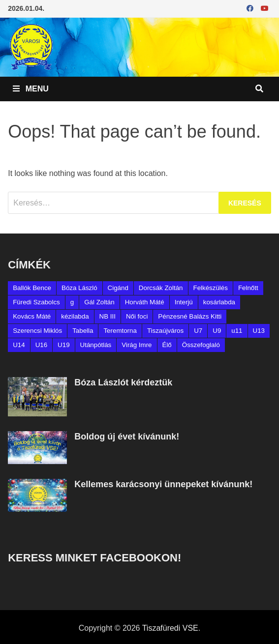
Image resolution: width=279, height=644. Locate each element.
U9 (217, 331)
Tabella (83, 331)
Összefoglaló (201, 345)
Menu (31, 89)
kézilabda (75, 316)
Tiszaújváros (165, 331)
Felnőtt (248, 288)
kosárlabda (219, 302)
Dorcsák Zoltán (161, 288)
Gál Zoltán (99, 302)
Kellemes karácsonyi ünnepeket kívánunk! (163, 484)
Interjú (184, 302)
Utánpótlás (96, 345)
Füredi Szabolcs (36, 302)
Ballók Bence (32, 288)
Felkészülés (211, 288)
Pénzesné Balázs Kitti (190, 316)
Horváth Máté (145, 302)
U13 (259, 331)
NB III (108, 316)
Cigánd (118, 288)
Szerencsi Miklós (37, 331)
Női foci (137, 316)
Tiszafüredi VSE (170, 628)
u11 (237, 331)
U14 (19, 345)
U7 (198, 331)
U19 (63, 345)
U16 (41, 345)
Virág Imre (137, 345)
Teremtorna (120, 331)
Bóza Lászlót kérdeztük (123, 382)
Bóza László (79, 288)
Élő (167, 345)
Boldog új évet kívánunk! (127, 437)
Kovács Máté (32, 316)
